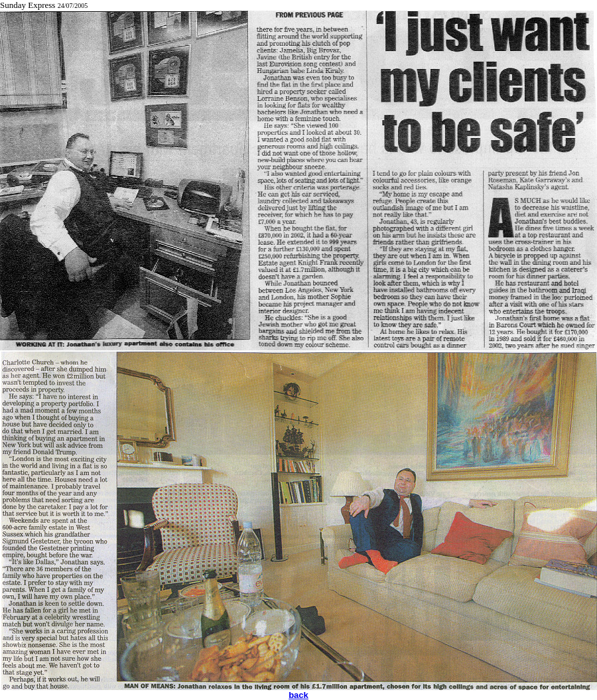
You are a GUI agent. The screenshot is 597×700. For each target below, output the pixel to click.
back (298, 695)
